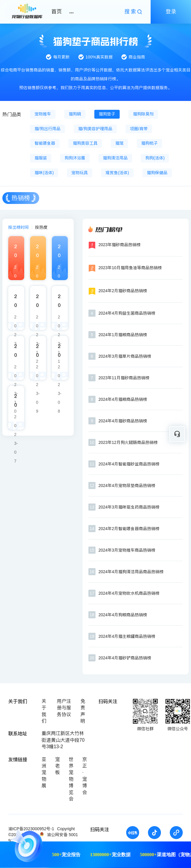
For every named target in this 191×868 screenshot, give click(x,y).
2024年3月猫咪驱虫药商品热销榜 (129, 507)
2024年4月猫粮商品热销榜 (123, 399)
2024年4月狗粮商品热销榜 (123, 615)
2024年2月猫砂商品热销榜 (123, 291)
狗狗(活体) (155, 158)
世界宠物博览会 (71, 779)
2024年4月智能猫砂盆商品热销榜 (129, 464)
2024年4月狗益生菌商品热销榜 (127, 313)
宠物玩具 (80, 173)
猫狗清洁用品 (115, 158)
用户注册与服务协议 (64, 708)
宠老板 (57, 766)
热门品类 (12, 114)
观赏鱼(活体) (117, 173)
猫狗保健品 (157, 173)
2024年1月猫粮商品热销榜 (123, 335)
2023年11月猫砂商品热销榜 (124, 378)
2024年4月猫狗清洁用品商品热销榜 (131, 572)
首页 (57, 12)
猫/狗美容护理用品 (95, 129)
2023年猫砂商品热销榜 (120, 245)
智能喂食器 (45, 143)
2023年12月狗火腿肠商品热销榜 (128, 442)
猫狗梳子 (149, 143)
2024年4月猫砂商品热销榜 (123, 421)
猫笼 (119, 143)
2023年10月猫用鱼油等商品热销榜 (130, 268)
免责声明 (83, 711)
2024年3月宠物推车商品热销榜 (127, 550)
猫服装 (41, 158)
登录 (171, 12)
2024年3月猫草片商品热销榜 (125, 356)
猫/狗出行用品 (47, 129)
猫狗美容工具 (85, 143)
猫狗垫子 (107, 114)
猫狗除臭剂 (143, 114)
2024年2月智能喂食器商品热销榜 (129, 529)
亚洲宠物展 (44, 773)
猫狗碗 (75, 114)
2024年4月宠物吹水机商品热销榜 (129, 593)
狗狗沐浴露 (75, 158)
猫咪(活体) (44, 173)
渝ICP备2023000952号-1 (31, 829)
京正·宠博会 (85, 776)
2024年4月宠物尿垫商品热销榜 (127, 486)
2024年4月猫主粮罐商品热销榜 (127, 636)
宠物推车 (43, 114)
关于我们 (44, 711)
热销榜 (21, 198)
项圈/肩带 (139, 129)
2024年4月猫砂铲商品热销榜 (125, 658)
